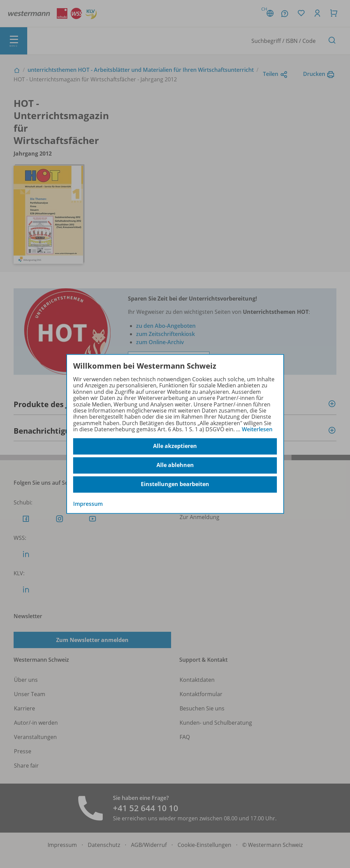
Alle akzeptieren (175, 446)
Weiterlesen (257, 429)
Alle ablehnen (175, 465)
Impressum (88, 504)
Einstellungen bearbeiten (175, 484)
